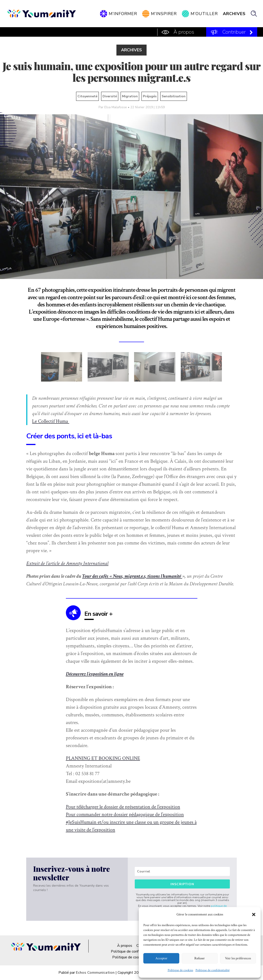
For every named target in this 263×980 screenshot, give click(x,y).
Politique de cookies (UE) (133, 957)
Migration (130, 96)
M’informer (123, 14)
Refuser (200, 958)
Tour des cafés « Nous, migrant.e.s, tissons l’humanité (132, 576)
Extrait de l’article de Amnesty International (67, 563)
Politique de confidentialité (213, 970)
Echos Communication (95, 973)
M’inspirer (164, 14)
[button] (254, 914)
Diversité (110, 96)
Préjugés (150, 96)
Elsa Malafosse (116, 107)
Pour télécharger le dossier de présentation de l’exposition (123, 807)
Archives (234, 14)
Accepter (161, 958)
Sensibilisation (174, 96)
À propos (184, 32)
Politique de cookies (180, 970)
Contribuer (234, 32)
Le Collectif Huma (51, 421)
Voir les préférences (238, 958)
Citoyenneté (87, 96)
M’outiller (204, 14)
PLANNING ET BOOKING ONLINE (103, 758)
